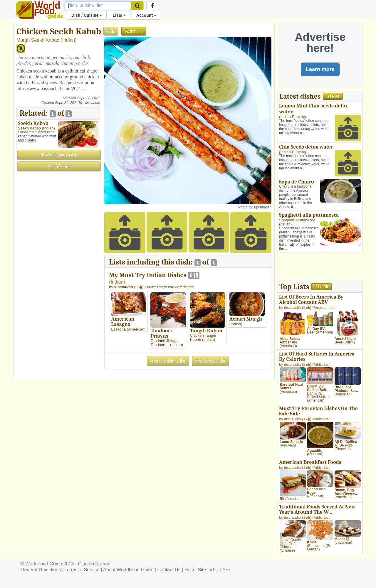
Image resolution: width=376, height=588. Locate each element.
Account (146, 15)
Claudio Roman (94, 564)
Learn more (320, 69)
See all (333, 96)
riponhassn (263, 207)
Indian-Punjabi (292, 117)
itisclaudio (92, 103)
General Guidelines (41, 570)
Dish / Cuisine (87, 15)
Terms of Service (82, 570)
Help (189, 570)
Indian (69, 40)
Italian (285, 224)
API (226, 570)
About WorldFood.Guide (128, 570)
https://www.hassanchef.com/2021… (51, 89)
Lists (119, 15)
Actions (134, 31)
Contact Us (169, 570)
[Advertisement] (58, 260)
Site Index (208, 570)
